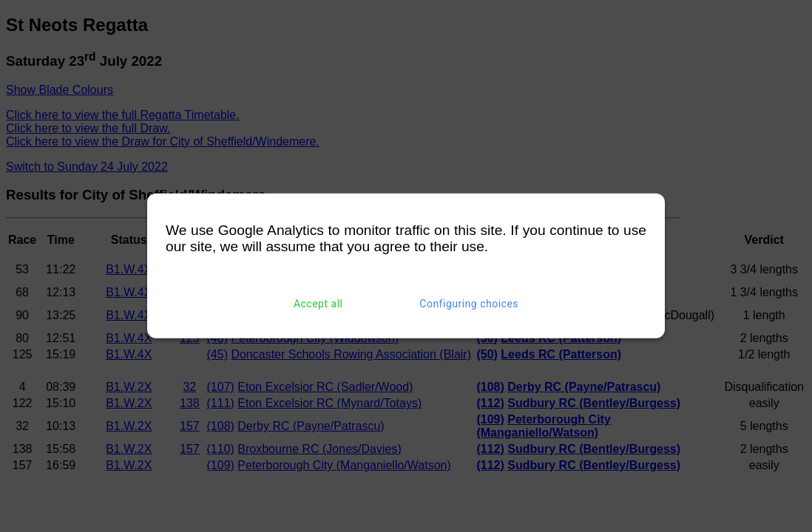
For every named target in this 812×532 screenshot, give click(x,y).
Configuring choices (469, 304)
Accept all (318, 304)
